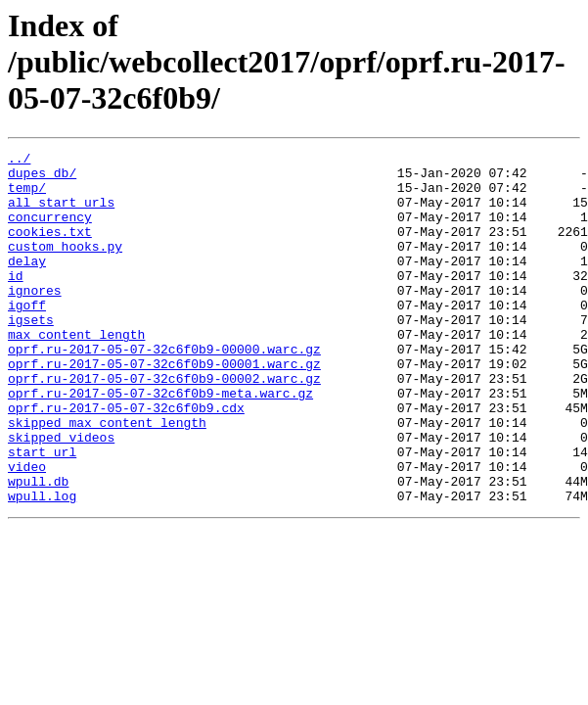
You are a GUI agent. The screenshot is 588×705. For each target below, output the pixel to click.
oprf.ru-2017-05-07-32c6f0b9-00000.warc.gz (164, 390)
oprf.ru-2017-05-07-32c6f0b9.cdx (126, 460)
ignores (35, 319)
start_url (42, 513)
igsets (31, 354)
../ (19, 161)
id (16, 302)
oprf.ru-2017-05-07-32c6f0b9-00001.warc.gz (164, 407)
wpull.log (42, 566)
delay (27, 284)
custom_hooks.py (65, 266)
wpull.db (38, 548)
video (27, 531)
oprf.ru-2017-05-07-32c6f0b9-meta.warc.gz (160, 443)
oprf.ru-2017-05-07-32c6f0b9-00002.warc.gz (164, 425)
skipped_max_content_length (107, 478)
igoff (27, 337)
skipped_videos (61, 495)
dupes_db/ (42, 178)
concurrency (50, 231)
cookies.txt (50, 249)
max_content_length (76, 372)
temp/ (27, 196)
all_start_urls (61, 213)
